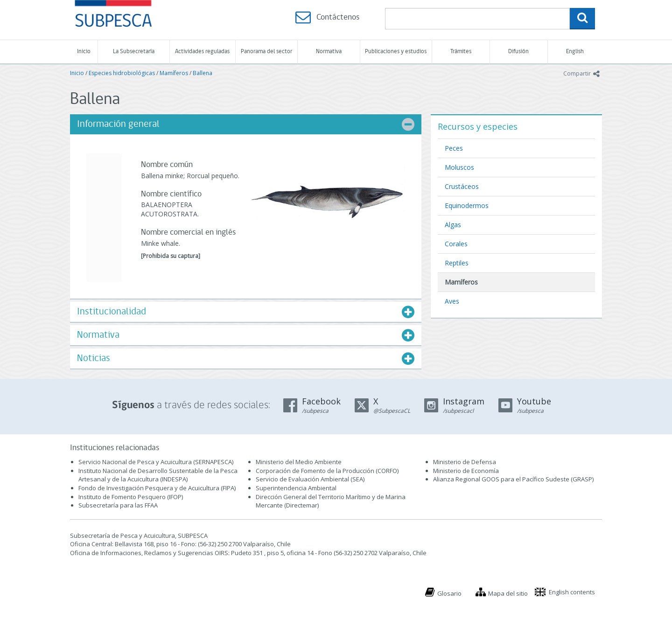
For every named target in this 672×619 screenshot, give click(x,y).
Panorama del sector (266, 52)
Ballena (203, 73)
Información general (118, 124)
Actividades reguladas (202, 52)
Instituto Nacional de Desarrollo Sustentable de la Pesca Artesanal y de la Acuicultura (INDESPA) (158, 475)
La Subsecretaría (134, 52)
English (575, 52)
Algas (453, 225)
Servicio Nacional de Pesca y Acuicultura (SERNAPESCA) (156, 462)
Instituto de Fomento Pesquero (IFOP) (131, 497)
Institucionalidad (112, 312)
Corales (456, 244)
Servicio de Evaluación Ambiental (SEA (309, 479)
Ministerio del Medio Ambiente (299, 462)
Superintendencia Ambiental (296, 488)
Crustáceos (462, 186)
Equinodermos (467, 205)
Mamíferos (174, 73)
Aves (452, 301)
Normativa (329, 52)
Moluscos (459, 167)
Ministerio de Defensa (465, 462)
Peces (454, 148)
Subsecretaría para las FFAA (118, 505)
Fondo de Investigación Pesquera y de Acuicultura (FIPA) (157, 488)
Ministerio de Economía (466, 471)
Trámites (461, 52)
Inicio (84, 52)
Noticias (94, 358)
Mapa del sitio (508, 593)
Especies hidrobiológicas (122, 73)
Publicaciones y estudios (396, 52)
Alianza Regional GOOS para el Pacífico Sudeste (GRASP (513, 479)
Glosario (449, 593)
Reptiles (457, 263)
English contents (572, 592)
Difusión (518, 52)
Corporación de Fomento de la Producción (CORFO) (327, 471)
